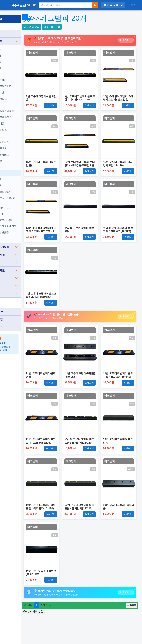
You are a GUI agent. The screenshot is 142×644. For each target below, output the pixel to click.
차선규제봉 (15, 51)
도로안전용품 (21, 37)
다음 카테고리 (76, 27)
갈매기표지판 (16, 88)
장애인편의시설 (21, 251)
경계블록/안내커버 (19, 144)
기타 (21, 289)
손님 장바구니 (113, 5)
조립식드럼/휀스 (18, 125)
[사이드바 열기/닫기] (6, 5)
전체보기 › (14, 235)
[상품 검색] (66, 5)
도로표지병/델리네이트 (21, 107)
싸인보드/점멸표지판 (20, 82)
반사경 (13, 70)
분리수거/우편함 (21, 266)
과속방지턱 (15, 45)
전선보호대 (15, 63)
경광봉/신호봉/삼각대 (21, 216)
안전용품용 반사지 (19, 138)
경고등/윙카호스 (18, 94)
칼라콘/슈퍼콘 (17, 119)
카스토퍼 (14, 163)
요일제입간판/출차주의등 (23, 222)
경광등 (13, 101)
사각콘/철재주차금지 (20, 203)
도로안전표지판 (17, 76)
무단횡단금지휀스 (19, 150)
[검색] (95, 5)
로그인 (133, 5)
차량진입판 (15, 57)
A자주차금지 (16, 210)
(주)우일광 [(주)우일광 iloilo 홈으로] (23, 5)
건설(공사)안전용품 (21, 243)
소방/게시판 (21, 258)
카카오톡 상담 (14, 315)
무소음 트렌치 (17, 156)
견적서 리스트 (14, 323)
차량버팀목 (15, 181)
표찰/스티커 (21, 274)
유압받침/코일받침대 (20, 187)
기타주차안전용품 (19, 228)
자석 (11, 132)
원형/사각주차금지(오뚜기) (22, 195)
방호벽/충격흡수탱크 (20, 113)
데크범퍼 (14, 169)
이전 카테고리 (56, 27)
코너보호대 (15, 175)
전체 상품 (11, 29)
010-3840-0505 (15, 307)
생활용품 (21, 282)
